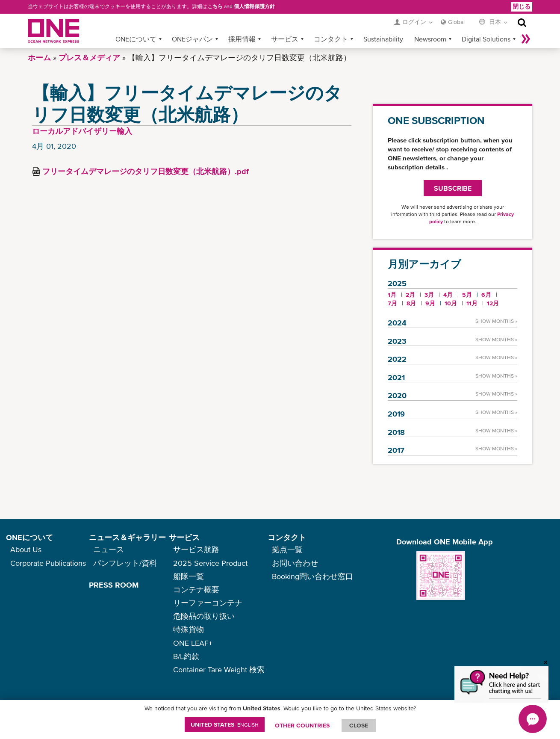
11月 (472, 303)
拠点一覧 (287, 549)
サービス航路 (196, 549)
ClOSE (359, 725)
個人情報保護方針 (254, 6)
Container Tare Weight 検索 (219, 670)
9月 (430, 303)
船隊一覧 (189, 576)
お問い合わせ (295, 563)
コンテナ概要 (196, 590)
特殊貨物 (189, 629)
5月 (467, 295)
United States (225, 724)
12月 (493, 303)
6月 (486, 295)
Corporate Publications (48, 563)
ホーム (39, 58)
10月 (451, 303)
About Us (26, 549)
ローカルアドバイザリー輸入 (82, 131)
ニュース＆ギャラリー (127, 537)
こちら (215, 6)
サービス (285, 39)
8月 (411, 303)
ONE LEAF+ (193, 643)
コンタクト (331, 39)
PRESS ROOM (114, 585)
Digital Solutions (486, 39)
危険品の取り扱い (204, 616)
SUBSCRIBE (453, 188)
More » (526, 39)
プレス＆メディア (89, 58)
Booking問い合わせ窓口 (312, 576)
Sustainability (383, 39)
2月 (410, 295)
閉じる (522, 6)
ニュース (109, 549)
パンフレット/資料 (125, 563)
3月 (429, 295)
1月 (392, 295)
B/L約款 (186, 656)
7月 (392, 303)
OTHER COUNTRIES (302, 725)
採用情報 (242, 39)
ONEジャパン (192, 39)
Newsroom (430, 39)
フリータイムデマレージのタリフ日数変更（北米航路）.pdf (146, 171)
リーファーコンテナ (208, 603)
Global (456, 22)
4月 (448, 295)
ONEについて (136, 39)
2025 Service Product (210, 563)
